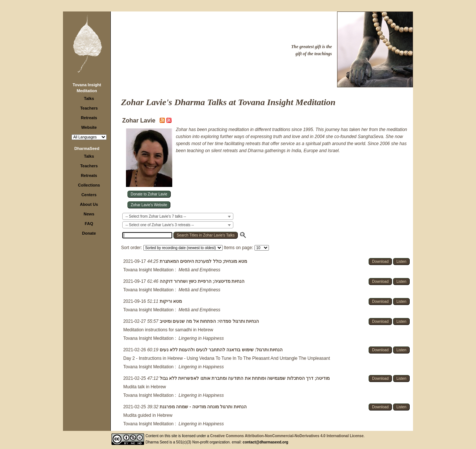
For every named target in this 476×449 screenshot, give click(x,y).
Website (89, 127)
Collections (89, 185)
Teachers (89, 108)
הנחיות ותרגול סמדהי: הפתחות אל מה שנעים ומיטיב (209, 321)
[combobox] (178, 216)
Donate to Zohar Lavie (149, 194)
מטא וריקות (170, 301)
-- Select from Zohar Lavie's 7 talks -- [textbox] (156, 216)
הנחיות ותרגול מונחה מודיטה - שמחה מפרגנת (202, 407)
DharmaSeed (87, 148)
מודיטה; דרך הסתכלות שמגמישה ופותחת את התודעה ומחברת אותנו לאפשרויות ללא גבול (244, 378)
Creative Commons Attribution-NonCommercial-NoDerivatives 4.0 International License (287, 436)
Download (380, 262)
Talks (89, 98)
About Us (89, 204)
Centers (89, 195)
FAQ (89, 224)
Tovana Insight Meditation (149, 270)
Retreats (89, 118)
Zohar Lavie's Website (149, 205)
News (89, 214)
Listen (401, 262)
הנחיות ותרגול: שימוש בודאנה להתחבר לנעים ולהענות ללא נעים (220, 350)
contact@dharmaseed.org (265, 442)
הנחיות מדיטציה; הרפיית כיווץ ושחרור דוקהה (201, 281)
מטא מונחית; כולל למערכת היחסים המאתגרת (203, 261)
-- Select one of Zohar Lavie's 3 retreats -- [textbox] (160, 225)
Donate (89, 233)
